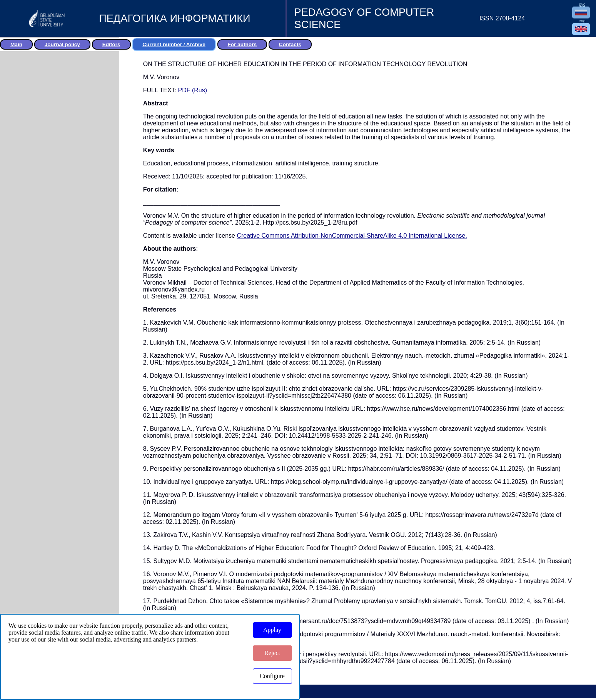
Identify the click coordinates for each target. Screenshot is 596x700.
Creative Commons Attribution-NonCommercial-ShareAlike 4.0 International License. (352, 236)
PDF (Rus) (192, 90)
